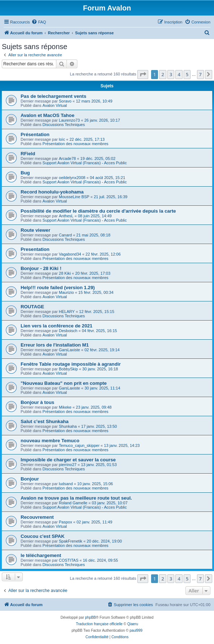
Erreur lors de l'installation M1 (55, 345)
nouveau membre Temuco (50, 441)
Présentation (35, 134)
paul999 (136, 630)
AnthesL (66, 216)
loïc (62, 139)
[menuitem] (39, 22)
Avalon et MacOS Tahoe (48, 115)
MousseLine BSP (74, 197)
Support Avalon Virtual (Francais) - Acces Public (85, 163)
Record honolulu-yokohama (52, 192)
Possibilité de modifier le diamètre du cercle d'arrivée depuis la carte (98, 211)
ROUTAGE (32, 307)
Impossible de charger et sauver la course (68, 460)
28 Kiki (65, 273)
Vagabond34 (70, 254)
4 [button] (179, 74)
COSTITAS (69, 560)
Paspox (66, 522)
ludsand (66, 484)
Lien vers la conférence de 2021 (57, 326)
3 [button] (171, 74)
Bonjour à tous (37, 402)
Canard (65, 235)
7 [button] (200, 74)
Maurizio (67, 292)
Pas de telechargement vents (54, 96)
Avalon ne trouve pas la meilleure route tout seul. (76, 498)
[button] (143, 74)
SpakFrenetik (71, 541)
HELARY (67, 312)
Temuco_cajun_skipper (79, 445)
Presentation (35, 249)
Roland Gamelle (73, 503)
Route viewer (35, 230)
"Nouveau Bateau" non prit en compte (64, 383)
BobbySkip (69, 369)
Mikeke (65, 407)
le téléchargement (41, 555)
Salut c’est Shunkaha (45, 421)
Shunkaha (68, 426)
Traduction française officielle (99, 624)
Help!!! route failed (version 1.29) (58, 288)
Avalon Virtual (55, 105)
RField (28, 154)
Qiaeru (133, 624)
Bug (25, 173)
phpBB (90, 617)
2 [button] (162, 74)
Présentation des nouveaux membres (76, 144)
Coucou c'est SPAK (43, 536)
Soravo (65, 101)
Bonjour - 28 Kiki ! (41, 268)
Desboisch (68, 331)
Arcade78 (67, 158)
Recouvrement (37, 517)
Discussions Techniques (64, 125)
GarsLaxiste (70, 350)
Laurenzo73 (69, 120)
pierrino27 (68, 465)
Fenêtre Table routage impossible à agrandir (71, 364)
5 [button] (187, 74)
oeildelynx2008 (72, 178)
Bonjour (30, 479)
